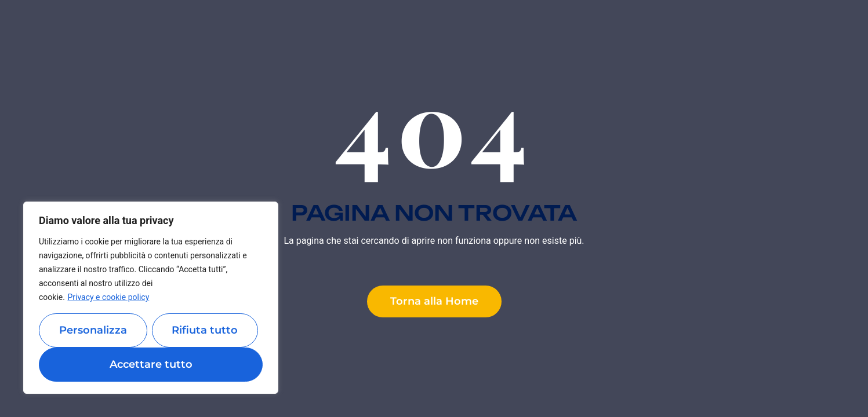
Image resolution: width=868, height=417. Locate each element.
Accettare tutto (151, 364)
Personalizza (93, 330)
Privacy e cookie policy (108, 297)
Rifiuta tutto (205, 330)
